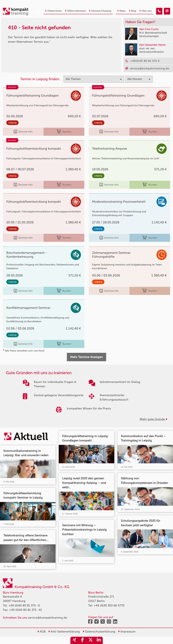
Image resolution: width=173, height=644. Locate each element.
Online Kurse (53, 11)
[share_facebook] (83, 640)
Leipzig (12, 123)
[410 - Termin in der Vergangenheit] (159, 11)
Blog (132, 11)
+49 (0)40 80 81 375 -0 (24, 605)
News (121, 11)
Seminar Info (23, 132)
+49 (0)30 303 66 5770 (109, 605)
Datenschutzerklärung (99, 632)
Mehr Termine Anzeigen (86, 357)
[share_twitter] (91, 640)
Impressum (127, 632)
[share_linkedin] (99, 640)
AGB (41, 632)
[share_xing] (74, 640)
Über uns (145, 11)
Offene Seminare (75, 11)
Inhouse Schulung (100, 11)
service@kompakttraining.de (47, 618)
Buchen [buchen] (64, 132)
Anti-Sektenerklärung (64, 632)
